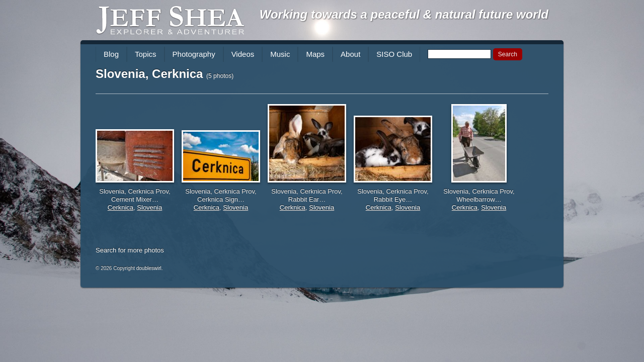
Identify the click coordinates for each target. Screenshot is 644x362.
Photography (194, 54)
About (350, 54)
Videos (243, 54)
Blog (111, 54)
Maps (315, 54)
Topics (146, 54)
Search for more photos (130, 250)
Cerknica (120, 207)
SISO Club (394, 54)
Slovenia (149, 207)
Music (280, 54)
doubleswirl (149, 268)
